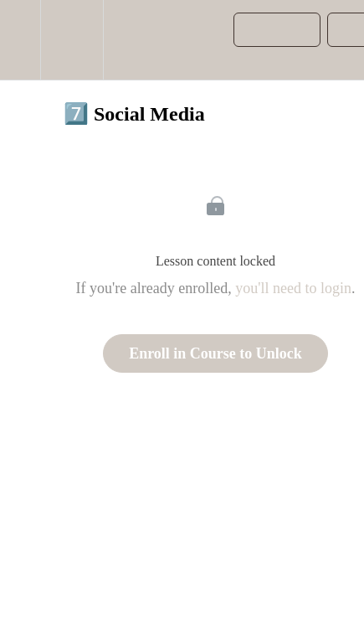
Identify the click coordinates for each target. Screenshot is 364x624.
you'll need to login (293, 288)
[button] (20, 40)
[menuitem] (72, 40)
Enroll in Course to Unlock (215, 353)
